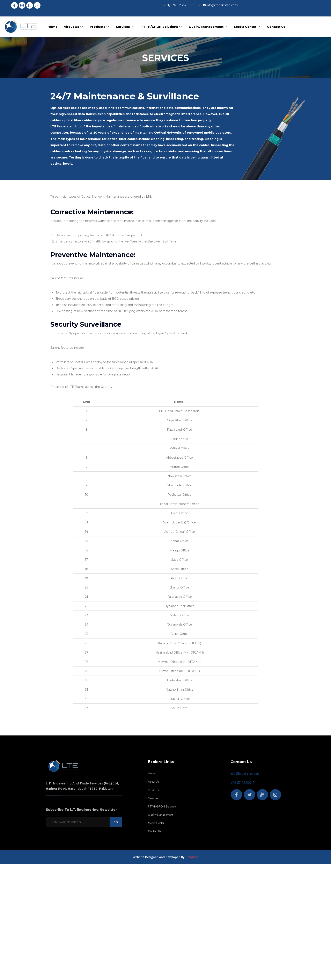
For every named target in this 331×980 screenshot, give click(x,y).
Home (53, 27)
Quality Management (208, 27)
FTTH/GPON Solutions (162, 27)
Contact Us (276, 27)
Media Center (248, 27)
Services (126, 27)
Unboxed (192, 857)
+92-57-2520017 (242, 783)
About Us (74, 27)
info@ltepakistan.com (245, 774)
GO (116, 822)
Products (100, 27)
